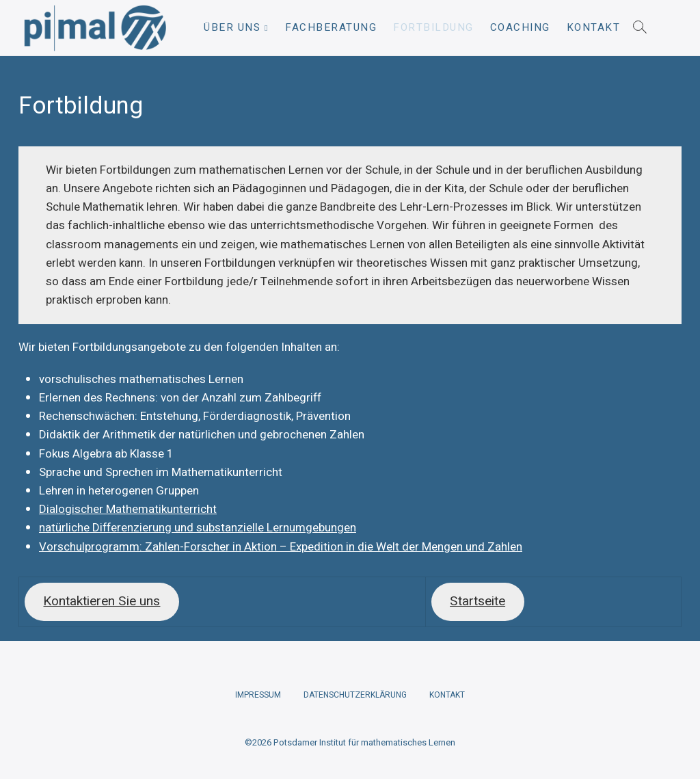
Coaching (520, 27)
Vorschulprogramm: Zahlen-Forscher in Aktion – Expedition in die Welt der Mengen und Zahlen (281, 547)
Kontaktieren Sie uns (102, 601)
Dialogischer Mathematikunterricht (128, 509)
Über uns (232, 27)
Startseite (477, 601)
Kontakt (594, 27)
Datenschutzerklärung (355, 695)
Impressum (258, 695)
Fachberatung (331, 27)
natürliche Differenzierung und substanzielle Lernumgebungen (198, 528)
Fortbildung (433, 27)
